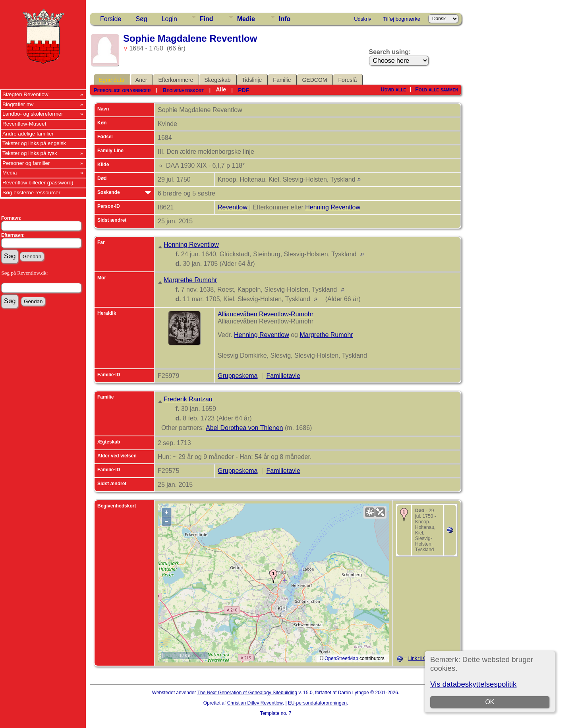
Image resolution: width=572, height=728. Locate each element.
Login (169, 19)
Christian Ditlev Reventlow (255, 703)
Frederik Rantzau (188, 399)
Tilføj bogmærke (402, 19)
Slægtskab (217, 80)
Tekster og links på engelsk (34, 143)
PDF (243, 90)
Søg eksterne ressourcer (31, 193)
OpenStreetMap (341, 658)
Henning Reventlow (333, 207)
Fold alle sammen (437, 89)
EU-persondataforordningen (317, 703)
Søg (141, 19)
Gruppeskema (238, 376)
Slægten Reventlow (25, 94)
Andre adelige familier (28, 134)
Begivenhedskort (183, 90)
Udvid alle (393, 89)
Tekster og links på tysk (30, 153)
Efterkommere (176, 80)
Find (207, 19)
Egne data (112, 80)
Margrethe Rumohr (190, 280)
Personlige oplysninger (122, 90)
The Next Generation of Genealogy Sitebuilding (247, 693)
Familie (282, 80)
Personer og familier (26, 163)
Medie (246, 19)
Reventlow (233, 207)
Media (10, 173)
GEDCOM (314, 80)
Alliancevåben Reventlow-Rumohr (266, 314)
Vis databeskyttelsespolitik (473, 684)
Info (285, 19)
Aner (141, 80)
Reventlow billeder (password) (38, 183)
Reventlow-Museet (24, 124)
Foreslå (347, 80)
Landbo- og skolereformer (33, 114)
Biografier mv (18, 104)
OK (490, 702)
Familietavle (283, 376)
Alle (221, 89)
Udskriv (362, 19)
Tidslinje (252, 80)
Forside (111, 19)
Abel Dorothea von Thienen (244, 428)
